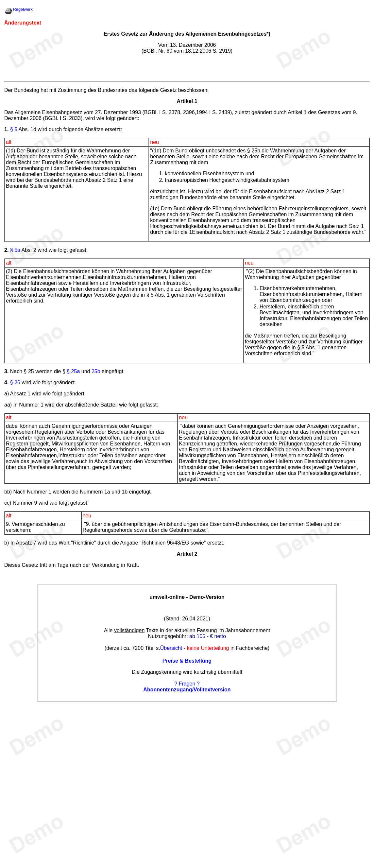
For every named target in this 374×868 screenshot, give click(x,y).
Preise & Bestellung (187, 661)
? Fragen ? (187, 684)
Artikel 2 (187, 554)
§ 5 (14, 129)
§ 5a (15, 250)
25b (96, 371)
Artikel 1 (187, 101)
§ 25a (73, 371)
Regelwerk (23, 9)
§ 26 (15, 382)
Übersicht (171, 648)
